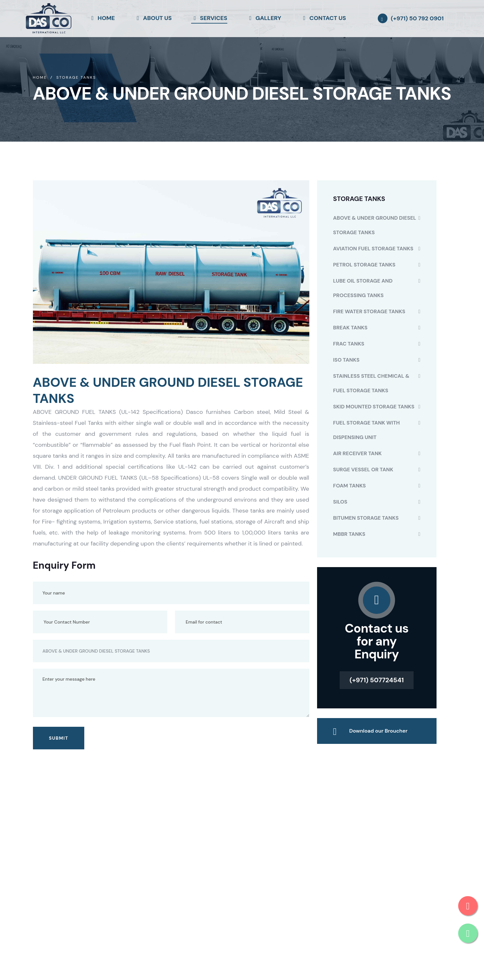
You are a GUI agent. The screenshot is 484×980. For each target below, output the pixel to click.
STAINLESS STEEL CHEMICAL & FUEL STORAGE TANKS (371, 383)
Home (40, 77)
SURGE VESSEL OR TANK (363, 470)
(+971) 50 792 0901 (417, 18)
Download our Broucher (379, 731)
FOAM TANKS (350, 486)
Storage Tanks (76, 77)
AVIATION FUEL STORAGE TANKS (373, 249)
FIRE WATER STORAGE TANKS (369, 311)
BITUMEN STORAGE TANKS (366, 518)
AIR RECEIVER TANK (358, 453)
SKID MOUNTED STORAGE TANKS (374, 407)
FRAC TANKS (349, 344)
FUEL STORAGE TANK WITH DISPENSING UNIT (367, 430)
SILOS (340, 502)
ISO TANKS (346, 360)
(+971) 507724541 (376, 680)
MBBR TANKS (349, 534)
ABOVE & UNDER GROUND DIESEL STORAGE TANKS (375, 225)
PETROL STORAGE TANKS (364, 265)
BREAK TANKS (350, 328)
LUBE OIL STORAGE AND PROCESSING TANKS (363, 288)
